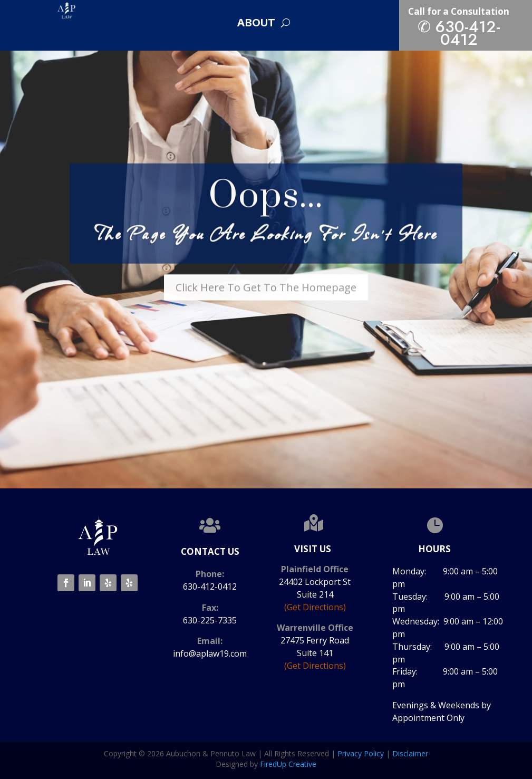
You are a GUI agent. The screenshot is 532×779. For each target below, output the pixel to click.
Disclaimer (410, 753)
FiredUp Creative (288, 764)
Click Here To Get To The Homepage (266, 299)
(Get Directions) (315, 607)
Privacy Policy (361, 753)
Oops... (266, 208)
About (256, 24)
